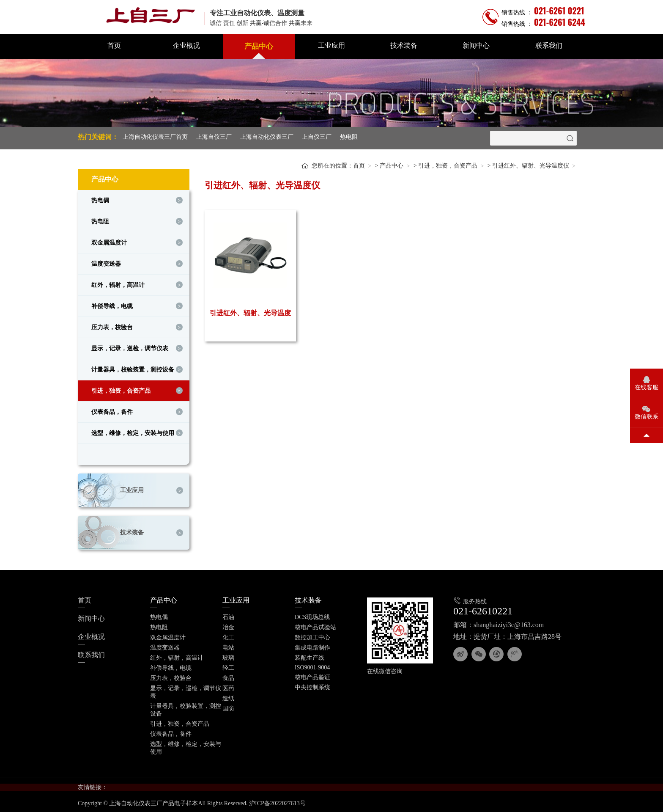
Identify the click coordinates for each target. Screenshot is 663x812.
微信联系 (647, 417)
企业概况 (186, 45)
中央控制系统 (312, 685)
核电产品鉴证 (312, 675)
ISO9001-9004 (312, 665)
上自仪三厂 (317, 137)
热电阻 (349, 137)
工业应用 (331, 45)
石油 (228, 615)
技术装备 (404, 45)
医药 (228, 686)
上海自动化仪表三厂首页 (155, 137)
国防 (228, 706)
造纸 (228, 696)
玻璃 (228, 656)
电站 (228, 645)
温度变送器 (106, 262)
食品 (228, 676)
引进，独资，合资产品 (121, 389)
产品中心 (259, 46)
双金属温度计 (109, 241)
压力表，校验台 (112, 325)
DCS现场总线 (312, 615)
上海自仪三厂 (214, 137)
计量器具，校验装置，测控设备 (133, 367)
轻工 (228, 666)
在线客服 (647, 387)
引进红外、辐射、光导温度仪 (531, 164)
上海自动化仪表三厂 (267, 137)
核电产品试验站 (315, 625)
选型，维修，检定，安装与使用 (133, 431)
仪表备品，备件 (112, 410)
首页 (114, 45)
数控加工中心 (312, 635)
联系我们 (549, 45)
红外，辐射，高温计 (118, 283)
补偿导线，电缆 (112, 304)
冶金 (228, 625)
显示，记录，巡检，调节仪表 (130, 346)
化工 (228, 635)
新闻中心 (476, 45)
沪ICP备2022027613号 (277, 802)
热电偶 (100, 198)
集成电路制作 (312, 645)
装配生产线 (310, 656)
